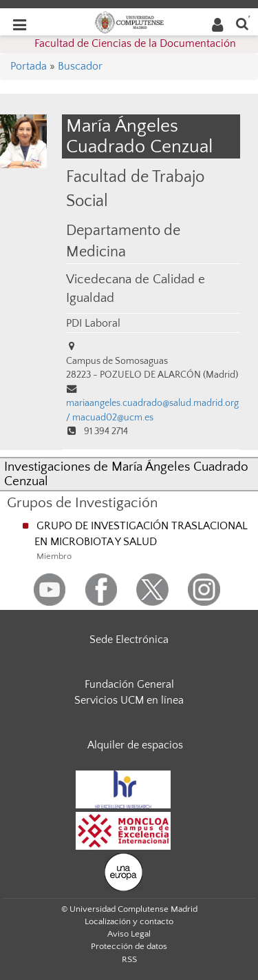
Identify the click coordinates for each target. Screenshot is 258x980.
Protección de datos (129, 946)
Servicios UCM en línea (129, 700)
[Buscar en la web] (242, 23)
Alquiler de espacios (135, 745)
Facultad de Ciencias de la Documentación (135, 43)
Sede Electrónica (129, 640)
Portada (29, 66)
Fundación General (129, 684)
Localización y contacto (129, 921)
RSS (129, 959)
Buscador (80, 66)
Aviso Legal (129, 934)
